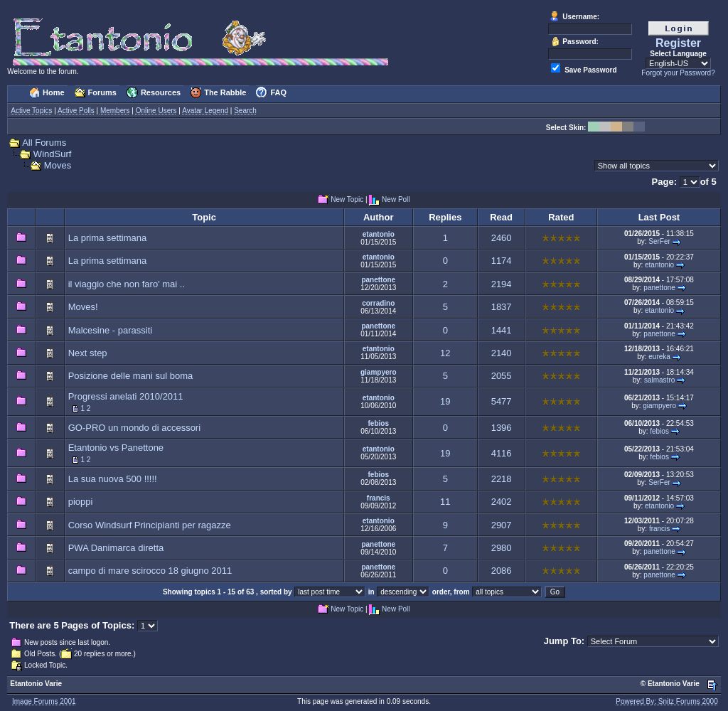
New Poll (396, 200)
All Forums (44, 143)
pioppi (81, 502)
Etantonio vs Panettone (116, 448)
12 (445, 353)
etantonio (379, 234)
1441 (502, 330)
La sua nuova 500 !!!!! (113, 479)
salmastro (659, 380)
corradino (378, 303)
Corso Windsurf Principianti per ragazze (150, 525)
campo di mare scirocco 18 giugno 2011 (150, 571)
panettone (378, 280)
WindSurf (52, 154)
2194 (502, 284)
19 (445, 401)
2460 (502, 238)
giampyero (379, 372)
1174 (502, 261)
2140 (502, 353)
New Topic (347, 200)
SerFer (659, 241)
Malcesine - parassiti (111, 330)
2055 (502, 376)
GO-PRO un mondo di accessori (134, 428)
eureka (659, 357)
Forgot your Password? (678, 73)
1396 (502, 428)
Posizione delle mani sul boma (131, 376)
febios (379, 423)
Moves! (83, 307)
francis (379, 498)
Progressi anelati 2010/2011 (126, 396)
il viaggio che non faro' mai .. (127, 284)
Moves (58, 165)
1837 (502, 307)
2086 (502, 571)
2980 (502, 548)
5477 (502, 401)
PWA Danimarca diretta (116, 548)
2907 (502, 525)
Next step (88, 353)
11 (445, 502)
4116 (502, 453)
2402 (502, 502)
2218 (502, 479)
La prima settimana (108, 238)
